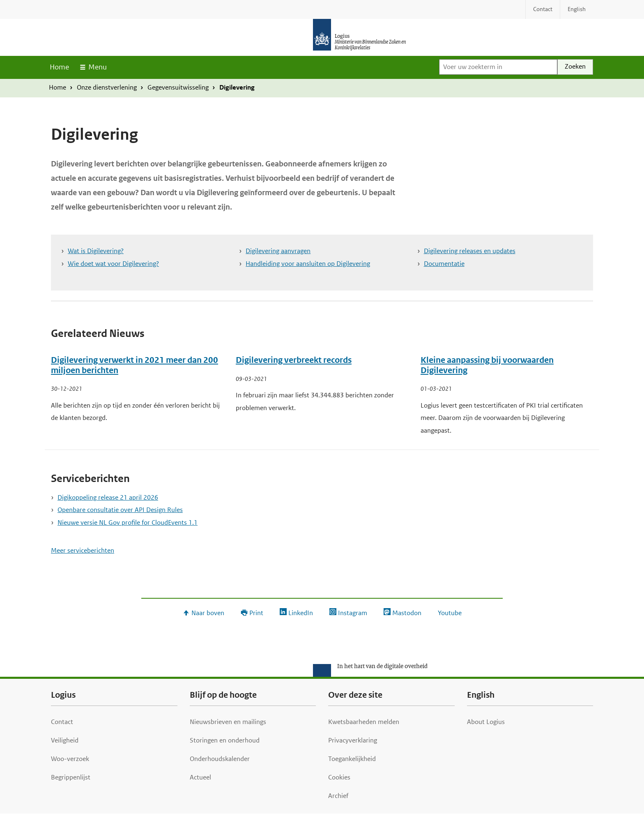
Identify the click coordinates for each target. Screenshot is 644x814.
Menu (98, 67)
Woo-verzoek (70, 759)
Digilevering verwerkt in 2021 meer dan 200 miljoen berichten (135, 365)
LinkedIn (301, 613)
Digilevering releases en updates (470, 251)
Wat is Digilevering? (96, 251)
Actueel (200, 777)
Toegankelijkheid (352, 759)
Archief (338, 796)
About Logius (486, 722)
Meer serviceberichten (83, 550)
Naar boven (208, 613)
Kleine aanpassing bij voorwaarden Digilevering (487, 365)
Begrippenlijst (71, 777)
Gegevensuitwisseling (178, 87)
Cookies (339, 777)
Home (59, 67)
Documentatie (444, 264)
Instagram (353, 613)
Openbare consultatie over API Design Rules (120, 510)
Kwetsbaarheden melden (364, 722)
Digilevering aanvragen (278, 251)
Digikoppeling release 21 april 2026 (108, 497)
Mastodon (407, 613)
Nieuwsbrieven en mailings (228, 722)
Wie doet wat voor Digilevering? (113, 264)
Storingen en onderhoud (225, 740)
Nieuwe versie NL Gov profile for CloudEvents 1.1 (128, 522)
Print (256, 613)
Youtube (450, 613)
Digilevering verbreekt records (294, 360)
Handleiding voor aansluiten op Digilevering (308, 264)
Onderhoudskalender (220, 759)
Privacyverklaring (353, 740)
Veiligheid (65, 740)
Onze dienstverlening (107, 87)
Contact (62, 722)
